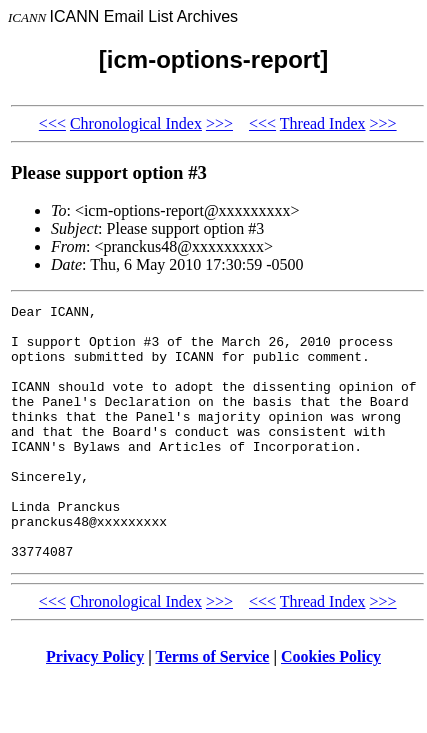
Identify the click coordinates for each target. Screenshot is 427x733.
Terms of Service (212, 707)
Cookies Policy (331, 707)
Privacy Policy (95, 707)
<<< (52, 123)
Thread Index (323, 123)
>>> (219, 123)
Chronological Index (136, 123)
